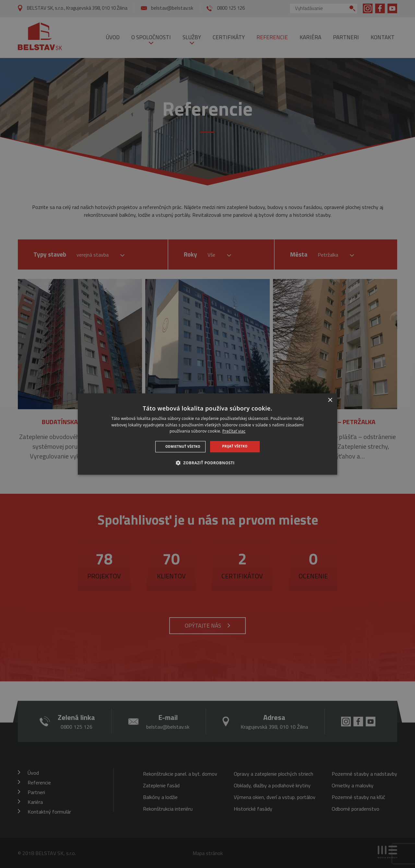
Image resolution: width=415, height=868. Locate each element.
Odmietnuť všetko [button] (183, 446)
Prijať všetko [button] (235, 446)
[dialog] (207, 434)
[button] (208, 463)
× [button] (330, 400)
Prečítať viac (234, 431)
